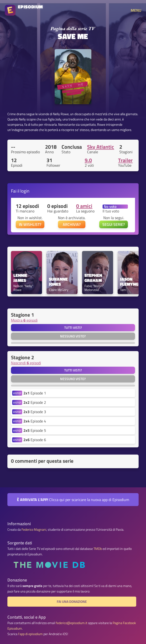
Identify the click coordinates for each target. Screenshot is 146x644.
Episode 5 (35, 430)
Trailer (125, 160)
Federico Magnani (34, 530)
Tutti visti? (73, 328)
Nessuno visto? (73, 336)
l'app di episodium (30, 634)
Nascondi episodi (26, 363)
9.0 (88, 160)
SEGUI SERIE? (114, 224)
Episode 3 (35, 412)
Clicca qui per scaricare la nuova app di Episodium (73, 500)
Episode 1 (35, 393)
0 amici (84, 206)
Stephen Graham (94, 278)
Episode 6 (35, 440)
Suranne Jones (59, 282)
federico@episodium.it (72, 623)
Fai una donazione (72, 602)
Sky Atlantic (101, 147)
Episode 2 (35, 402)
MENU (136, 10)
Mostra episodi (24, 320)
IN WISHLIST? (30, 224)
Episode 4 (35, 421)
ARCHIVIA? (72, 224)
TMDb (98, 549)
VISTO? (17, 393)
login (25, 191)
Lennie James (21, 278)
